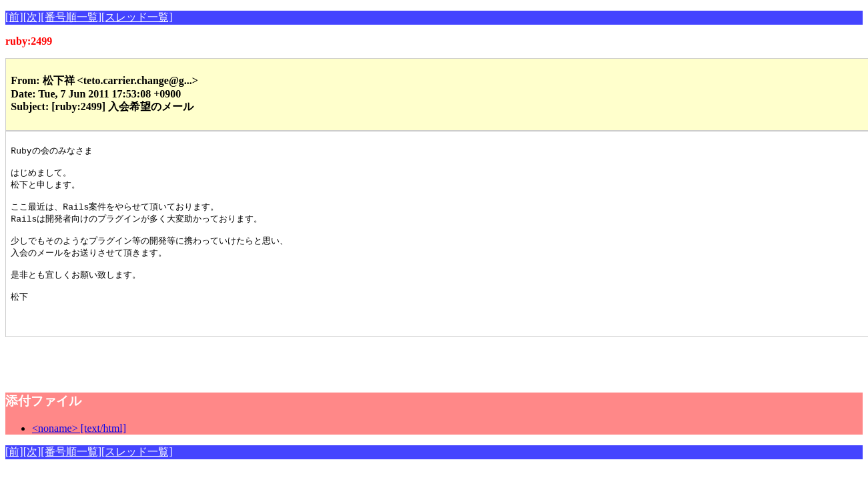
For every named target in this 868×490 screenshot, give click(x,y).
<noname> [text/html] (79, 448)
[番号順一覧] (71, 17)
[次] (32, 17)
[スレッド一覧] (137, 17)
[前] (14, 17)
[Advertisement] (161, 377)
